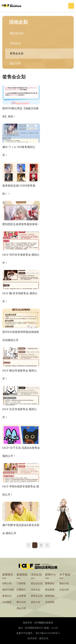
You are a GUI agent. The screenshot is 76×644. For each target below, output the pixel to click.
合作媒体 (7, 602)
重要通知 (50, 583)
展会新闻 (50, 590)
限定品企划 (17, 33)
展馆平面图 (8, 590)
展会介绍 (64, 583)
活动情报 (50, 602)
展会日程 (21, 608)
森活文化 (44, 638)
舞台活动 (21, 602)
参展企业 (7, 596)
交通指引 (21, 590)
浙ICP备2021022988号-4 (48, 633)
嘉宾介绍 (15, 64)
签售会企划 (17, 53)
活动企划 (15, 43)
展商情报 (50, 596)
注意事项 (21, 596)
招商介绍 (7, 583)
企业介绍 (64, 590)
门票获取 (21, 583)
